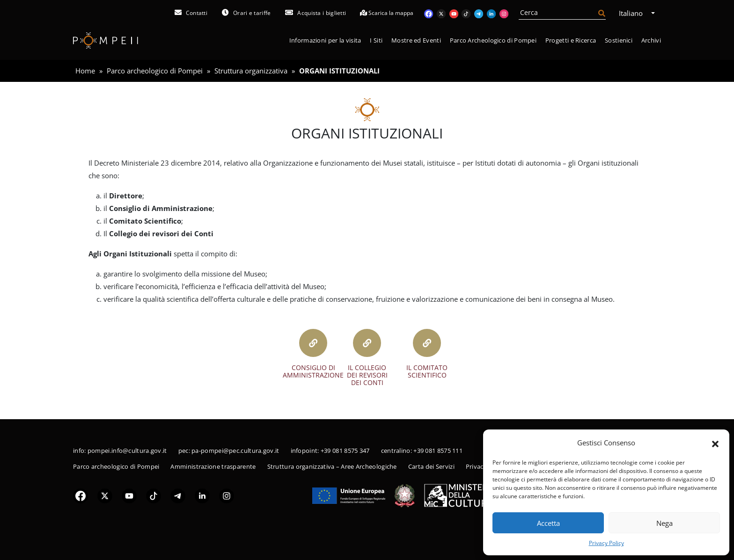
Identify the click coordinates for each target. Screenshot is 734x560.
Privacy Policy (606, 543)
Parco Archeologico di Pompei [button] (493, 40)
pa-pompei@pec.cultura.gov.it (235, 451)
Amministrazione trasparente (213, 466)
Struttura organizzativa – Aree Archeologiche (332, 466)
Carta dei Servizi (431, 466)
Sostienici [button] (619, 40)
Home (85, 71)
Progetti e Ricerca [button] (571, 40)
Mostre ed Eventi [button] (416, 40)
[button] (715, 443)
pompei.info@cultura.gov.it (127, 451)
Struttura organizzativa (251, 71)
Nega (664, 523)
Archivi (651, 40)
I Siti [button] (376, 40)
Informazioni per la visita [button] (325, 40)
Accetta (548, 523)
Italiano (634, 13)
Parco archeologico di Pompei (155, 71)
